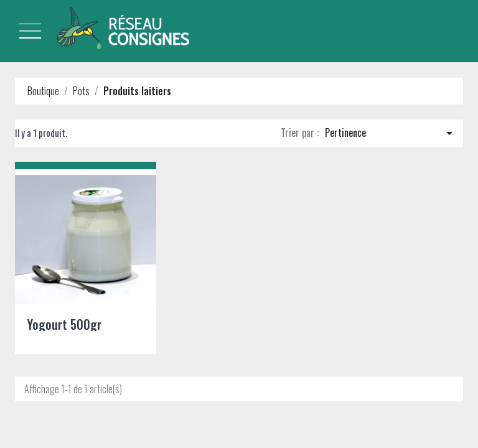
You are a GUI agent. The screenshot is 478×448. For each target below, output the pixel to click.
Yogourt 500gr (64, 324)
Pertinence (391, 133)
